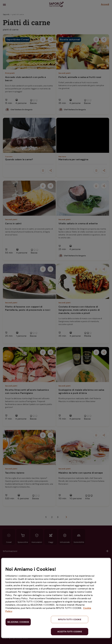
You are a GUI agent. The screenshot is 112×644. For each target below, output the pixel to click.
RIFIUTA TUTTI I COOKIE (70, 619)
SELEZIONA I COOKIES (18, 622)
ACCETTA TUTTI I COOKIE (70, 632)
